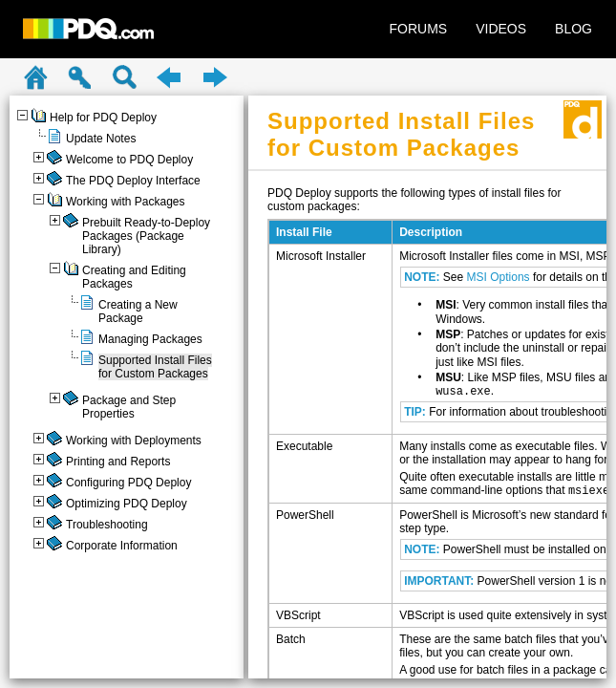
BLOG (574, 29)
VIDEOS (501, 29)
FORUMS (419, 29)
